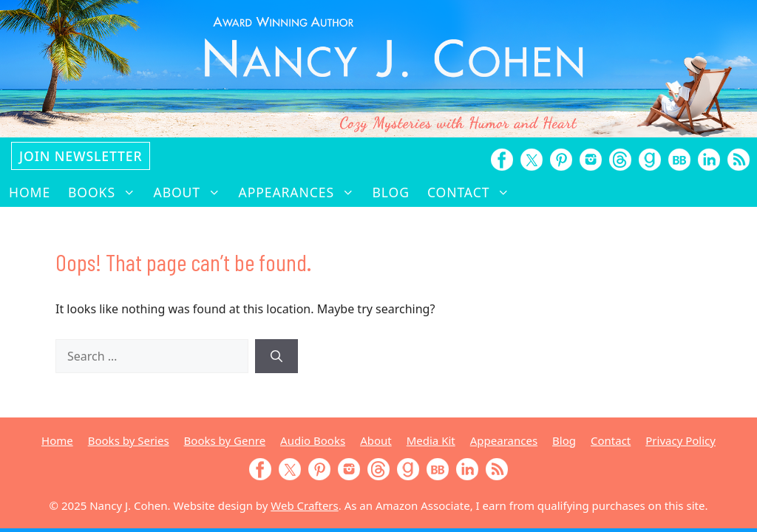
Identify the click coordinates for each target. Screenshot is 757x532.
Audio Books (313, 440)
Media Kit (431, 440)
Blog (391, 192)
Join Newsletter (81, 156)
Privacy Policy (680, 440)
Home (30, 192)
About (192, 192)
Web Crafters (304, 505)
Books (106, 192)
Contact (473, 192)
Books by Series (129, 440)
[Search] (276, 356)
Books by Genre (225, 440)
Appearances (301, 192)
